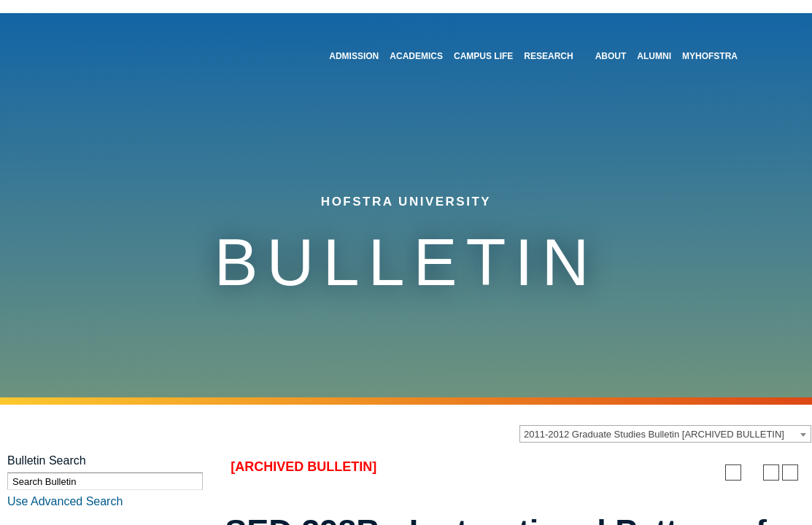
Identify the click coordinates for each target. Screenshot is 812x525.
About (611, 56)
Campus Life (483, 56)
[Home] (112, 52)
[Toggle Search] (765, 50)
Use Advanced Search (65, 501)
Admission (354, 56)
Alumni (654, 56)
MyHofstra (710, 56)
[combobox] (665, 434)
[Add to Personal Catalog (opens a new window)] (733, 472)
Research (548, 56)
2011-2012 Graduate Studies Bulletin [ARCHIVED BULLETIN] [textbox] (654, 434)
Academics (416, 56)
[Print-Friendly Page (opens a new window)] (771, 472)
